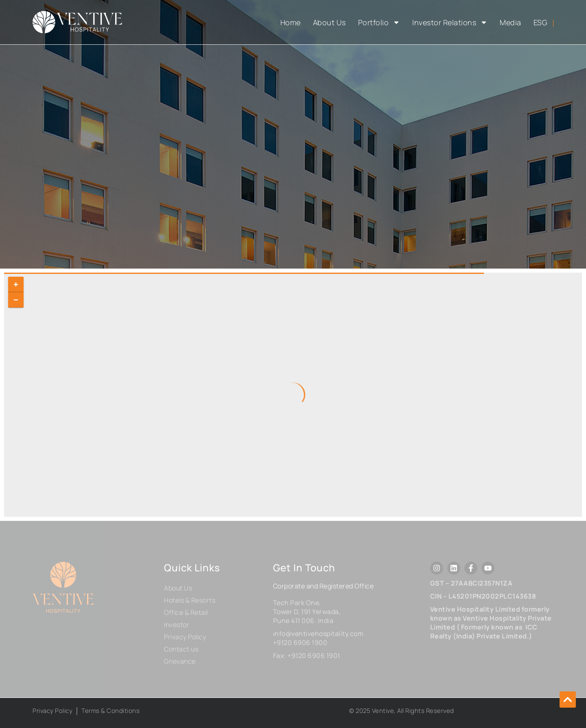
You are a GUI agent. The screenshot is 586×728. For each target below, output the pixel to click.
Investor (177, 625)
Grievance (180, 661)
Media (511, 22)
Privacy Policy (185, 637)
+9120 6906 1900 (300, 643)
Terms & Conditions (110, 711)
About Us (329, 22)
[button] (568, 700)
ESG (541, 22)
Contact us (181, 649)
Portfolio (379, 22)
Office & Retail (186, 612)
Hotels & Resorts (190, 600)
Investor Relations (450, 22)
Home (291, 22)
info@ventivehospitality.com (318, 634)
